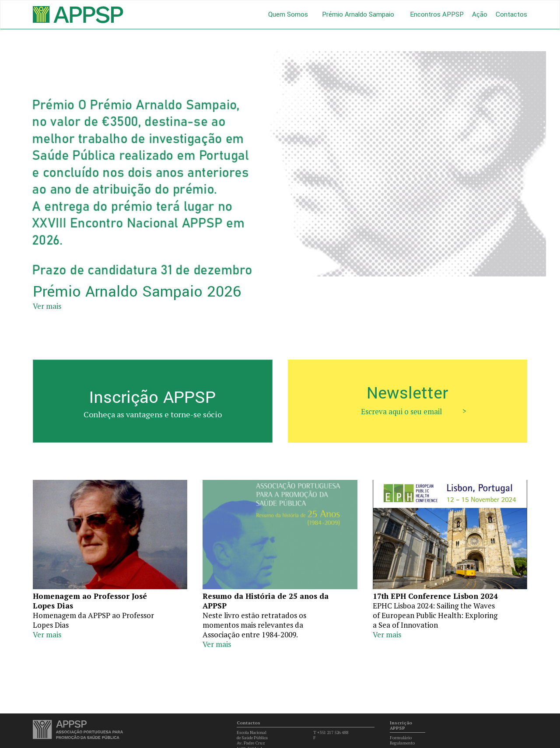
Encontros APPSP (437, 14)
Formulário (401, 738)
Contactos (511, 14)
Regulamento (402, 743)
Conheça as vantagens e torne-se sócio (153, 414)
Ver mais (47, 306)
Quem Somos (288, 15)
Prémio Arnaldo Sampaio (358, 15)
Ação (480, 14)
